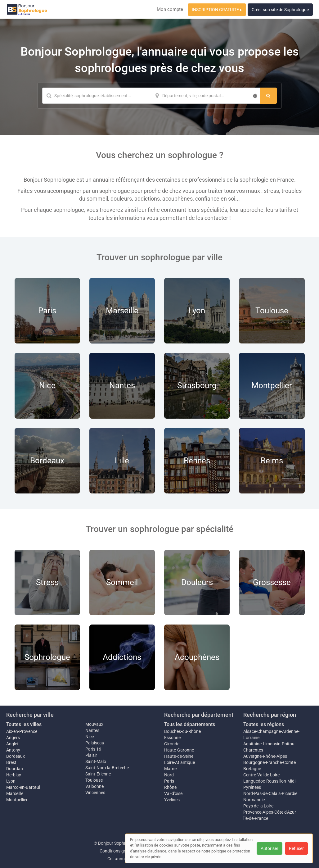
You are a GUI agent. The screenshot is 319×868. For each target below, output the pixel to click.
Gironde (172, 744)
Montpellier (17, 800)
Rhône (170, 787)
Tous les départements (190, 724)
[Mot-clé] (97, 96)
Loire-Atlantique (180, 762)
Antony (13, 750)
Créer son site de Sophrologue (280, 10)
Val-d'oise (173, 793)
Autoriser (270, 848)
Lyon (11, 781)
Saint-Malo (96, 761)
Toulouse (94, 780)
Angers (13, 738)
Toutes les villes (24, 724)
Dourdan (15, 769)
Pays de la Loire (258, 806)
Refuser (296, 848)
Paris (169, 781)
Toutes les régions (264, 724)
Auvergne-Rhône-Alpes (265, 756)
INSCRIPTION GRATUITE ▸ (217, 10)
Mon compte (170, 9)
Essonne (172, 738)
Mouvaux (94, 724)
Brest (11, 762)
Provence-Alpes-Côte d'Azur (270, 812)
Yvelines (172, 800)
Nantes (92, 730)
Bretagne (252, 769)
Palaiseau (95, 743)
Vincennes (95, 793)
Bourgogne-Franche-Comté (270, 762)
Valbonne (94, 786)
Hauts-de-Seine (179, 756)
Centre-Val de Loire (261, 775)
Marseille (15, 793)
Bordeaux (16, 756)
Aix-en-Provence (22, 731)
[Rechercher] (268, 96)
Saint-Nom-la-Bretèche (107, 768)
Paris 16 (93, 749)
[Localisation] (205, 96)
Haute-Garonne (179, 750)
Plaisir (91, 755)
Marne (170, 769)
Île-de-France (256, 818)
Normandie (254, 800)
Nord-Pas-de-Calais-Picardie (270, 793)
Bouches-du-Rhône (182, 731)
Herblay (14, 775)
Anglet (12, 744)
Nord (169, 775)
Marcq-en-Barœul (23, 787)
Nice (90, 737)
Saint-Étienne (98, 774)
